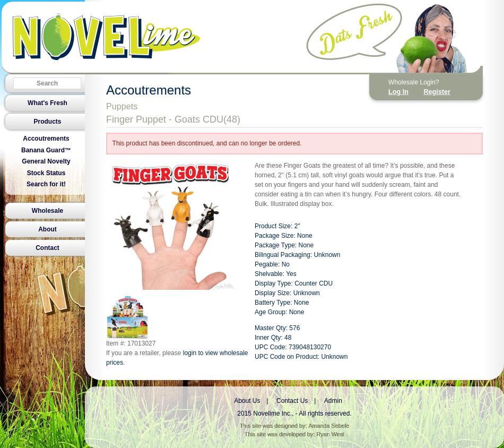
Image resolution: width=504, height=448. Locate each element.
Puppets (122, 106)
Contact (47, 248)
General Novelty (46, 161)
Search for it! (46, 184)
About (47, 229)
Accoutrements (46, 139)
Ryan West (331, 434)
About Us (247, 401)
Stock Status (46, 173)
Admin (333, 401)
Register (437, 92)
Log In (398, 92)
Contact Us (292, 401)
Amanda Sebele (329, 426)
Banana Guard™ (46, 150)
